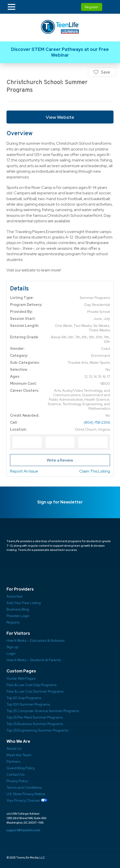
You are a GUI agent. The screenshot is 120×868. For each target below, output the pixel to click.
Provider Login (18, 616)
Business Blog (18, 609)
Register (92, 7)
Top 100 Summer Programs (28, 704)
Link (60, 52)
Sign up (12, 647)
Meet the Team (19, 755)
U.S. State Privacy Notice (26, 794)
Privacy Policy (17, 781)
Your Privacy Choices (23, 800)
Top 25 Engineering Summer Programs (37, 730)
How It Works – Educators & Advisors (35, 640)
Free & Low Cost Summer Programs (35, 691)
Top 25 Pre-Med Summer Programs (35, 717)
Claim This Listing (95, 471)
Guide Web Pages (21, 678)
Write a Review (60, 460)
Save (105, 72)
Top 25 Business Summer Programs (35, 724)
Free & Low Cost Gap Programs (31, 685)
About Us (14, 748)
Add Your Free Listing (24, 603)
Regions (13, 622)
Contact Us (15, 774)
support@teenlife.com (23, 830)
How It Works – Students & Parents (34, 660)
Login (11, 653)
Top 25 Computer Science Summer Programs (43, 711)
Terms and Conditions (24, 787)
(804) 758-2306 (97, 422)
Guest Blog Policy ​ (21, 768)
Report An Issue (24, 471)
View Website (60, 117)
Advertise (14, 596)
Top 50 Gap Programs (24, 698)
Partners (13, 761)
